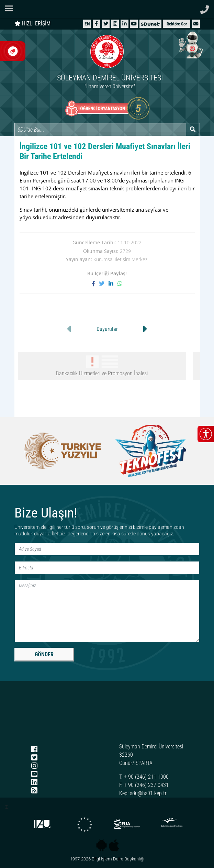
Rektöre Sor (177, 24)
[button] (196, 24)
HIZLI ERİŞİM (32, 24)
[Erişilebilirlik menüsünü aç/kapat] (206, 434)
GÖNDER (44, 654)
